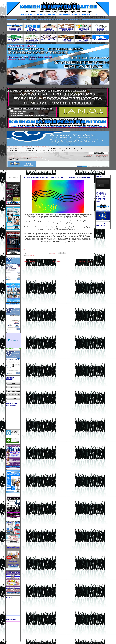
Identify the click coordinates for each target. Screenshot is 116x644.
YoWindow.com (10, 348)
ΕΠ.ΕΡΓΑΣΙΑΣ (14, 387)
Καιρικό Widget (13, 340)
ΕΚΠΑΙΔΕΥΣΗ (31, 255)
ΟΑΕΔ (14, 384)
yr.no (19, 348)
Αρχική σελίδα (57, 261)
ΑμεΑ (14, 399)
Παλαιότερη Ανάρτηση (86, 261)
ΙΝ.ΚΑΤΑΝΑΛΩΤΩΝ (14, 391)
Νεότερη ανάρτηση (29, 261)
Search (101, 186)
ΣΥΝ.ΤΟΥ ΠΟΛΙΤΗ (14, 395)
